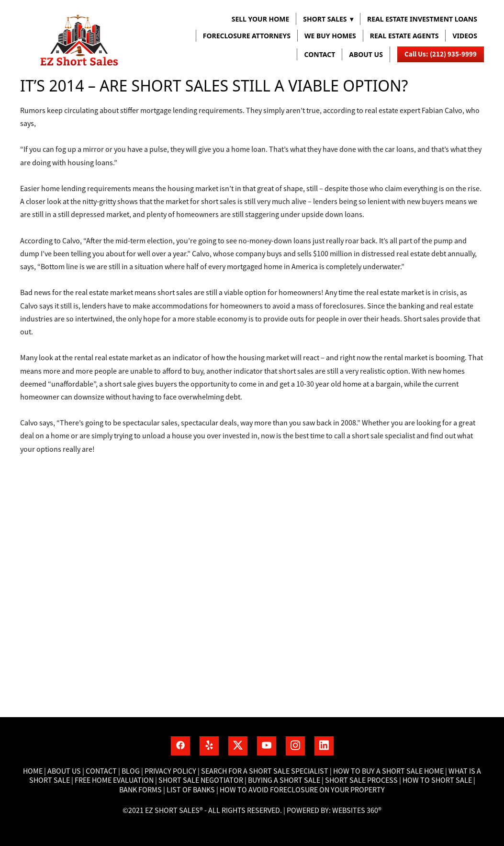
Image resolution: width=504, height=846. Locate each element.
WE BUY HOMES (330, 36)
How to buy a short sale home (388, 771)
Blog (130, 771)
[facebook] (180, 746)
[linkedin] (324, 746)
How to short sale (437, 780)
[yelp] (209, 746)
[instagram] (295, 746)
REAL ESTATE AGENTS (404, 36)
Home (34, 771)
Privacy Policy (170, 771)
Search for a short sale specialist (265, 771)
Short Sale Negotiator (201, 780)
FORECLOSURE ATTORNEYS (247, 36)
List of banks (190, 790)
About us (366, 54)
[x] (238, 746)
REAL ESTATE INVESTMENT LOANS (422, 19)
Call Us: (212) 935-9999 (441, 54)
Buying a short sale (284, 780)
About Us (64, 771)
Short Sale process (361, 780)
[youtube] (267, 746)
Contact (319, 54)
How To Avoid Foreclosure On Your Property (302, 790)
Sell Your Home (261, 19)
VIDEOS (465, 36)
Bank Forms (140, 790)
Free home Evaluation (115, 780)
